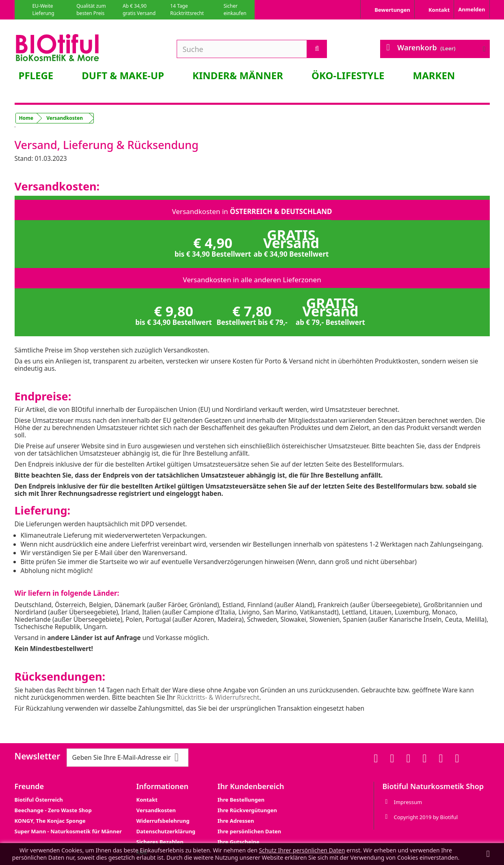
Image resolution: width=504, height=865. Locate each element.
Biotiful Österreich (39, 800)
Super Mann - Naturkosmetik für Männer (68, 831)
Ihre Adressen (236, 821)
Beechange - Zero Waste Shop (53, 810)
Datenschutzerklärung (166, 831)
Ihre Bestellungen (241, 800)
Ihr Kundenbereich (251, 786)
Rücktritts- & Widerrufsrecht (218, 697)
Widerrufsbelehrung (163, 821)
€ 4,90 (213, 246)
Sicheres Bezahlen (160, 842)
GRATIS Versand (291, 242)
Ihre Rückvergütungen (247, 810)
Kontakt (147, 800)
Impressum (408, 802)
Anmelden (472, 9)
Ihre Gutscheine (239, 842)
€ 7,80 (252, 314)
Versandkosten (156, 810)
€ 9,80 (174, 314)
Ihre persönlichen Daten (250, 831)
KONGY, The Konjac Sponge (50, 821)
